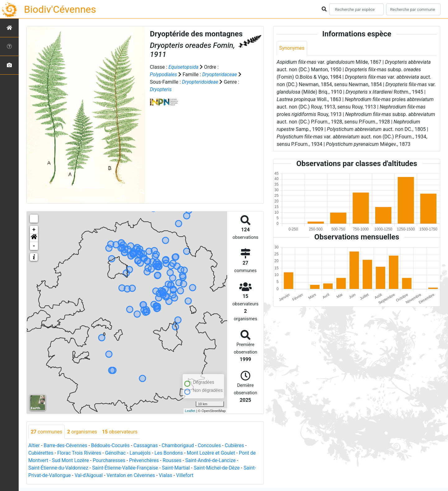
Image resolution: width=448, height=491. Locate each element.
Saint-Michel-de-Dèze (219, 468)
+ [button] (34, 230)
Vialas (167, 476)
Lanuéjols (141, 453)
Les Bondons (170, 453)
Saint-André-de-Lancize (212, 461)
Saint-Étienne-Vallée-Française (126, 468)
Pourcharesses (110, 461)
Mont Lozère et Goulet (213, 453)
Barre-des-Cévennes (66, 446)
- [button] (34, 246)
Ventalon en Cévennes (132, 476)
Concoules (211, 446)
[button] (34, 238)
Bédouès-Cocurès (111, 446)
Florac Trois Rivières (80, 453)
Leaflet (190, 411)
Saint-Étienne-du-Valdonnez (59, 468)
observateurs (121, 432)
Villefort (186, 476)
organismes (83, 432)
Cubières (237, 446)
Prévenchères (145, 461)
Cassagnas (147, 446)
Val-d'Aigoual (89, 476)
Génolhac (116, 453)
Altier (34, 446)
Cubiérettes (41, 453)
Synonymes (292, 48)
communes (47, 432)
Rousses (173, 461)
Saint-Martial (177, 468)
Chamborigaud (179, 446)
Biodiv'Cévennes (60, 9)
